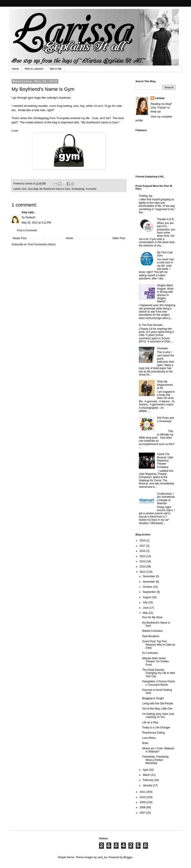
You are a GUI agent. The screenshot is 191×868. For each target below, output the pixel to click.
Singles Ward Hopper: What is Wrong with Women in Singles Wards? (165, 293)
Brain (145, 743)
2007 (143, 813)
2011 (143, 792)
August (147, 597)
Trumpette (91, 189)
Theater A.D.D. (166, 219)
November (149, 582)
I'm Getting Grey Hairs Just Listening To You (158, 716)
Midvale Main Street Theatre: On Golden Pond (156, 662)
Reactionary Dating (153, 733)
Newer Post (20, 238)
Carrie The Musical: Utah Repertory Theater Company (165, 461)
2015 (143, 556)
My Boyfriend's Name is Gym (55, 189)
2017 (143, 546)
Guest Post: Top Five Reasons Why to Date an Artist (159, 645)
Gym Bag (33, 189)
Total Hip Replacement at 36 (165, 385)
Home (15, 69)
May (146, 613)
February (148, 780)
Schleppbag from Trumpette (52, 118)
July (146, 602)
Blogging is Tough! (153, 698)
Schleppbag (78, 189)
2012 (143, 572)
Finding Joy (146, 196)
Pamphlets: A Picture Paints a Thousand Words (158, 683)
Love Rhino (149, 738)
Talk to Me (55, 69)
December (149, 576)
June (146, 608)
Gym (24, 189)
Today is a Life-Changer (156, 728)
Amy (24, 212)
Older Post (119, 238)
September (150, 592)
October (148, 587)
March (147, 775)
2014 (143, 561)
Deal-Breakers (151, 636)
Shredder (162, 348)
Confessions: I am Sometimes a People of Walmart (166, 499)
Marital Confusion (152, 631)
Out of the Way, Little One (157, 709)
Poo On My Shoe (152, 617)
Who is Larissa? (34, 69)
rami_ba (102, 857)
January (148, 785)
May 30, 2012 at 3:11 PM (36, 223)
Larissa (160, 98)
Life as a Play (150, 722)
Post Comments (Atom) (42, 244)
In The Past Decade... (152, 325)
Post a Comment (27, 230)
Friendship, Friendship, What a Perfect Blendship (156, 760)
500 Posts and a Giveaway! (166, 419)
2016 (143, 551)
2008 (143, 807)
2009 (143, 802)
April (146, 770)
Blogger (128, 857)
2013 (143, 567)
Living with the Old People (158, 703)
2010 (143, 797)
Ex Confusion (150, 653)
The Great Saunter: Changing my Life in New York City (159, 673)
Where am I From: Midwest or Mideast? (158, 750)
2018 (143, 541)
